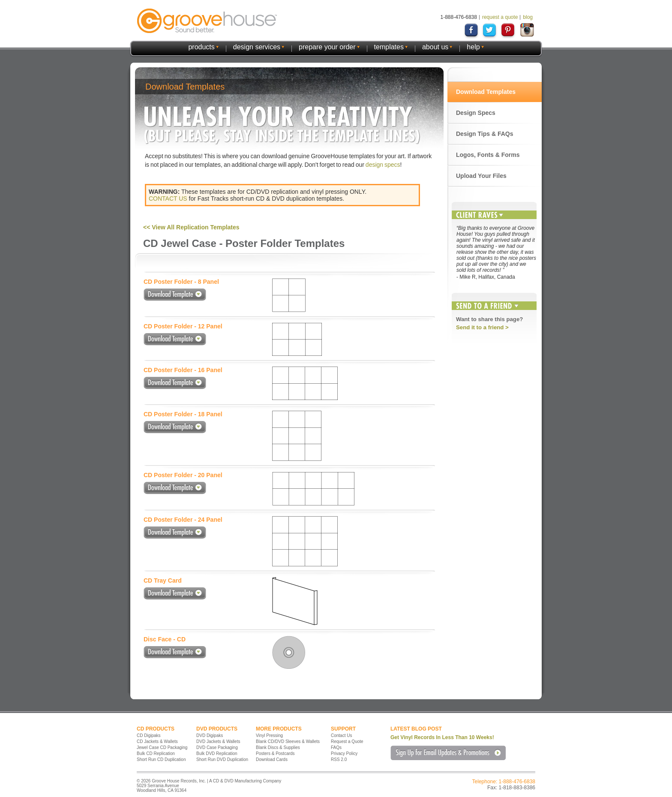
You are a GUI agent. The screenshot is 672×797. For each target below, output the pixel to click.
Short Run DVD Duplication (222, 759)
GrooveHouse (207, 21)
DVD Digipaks (210, 735)
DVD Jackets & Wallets (218, 741)
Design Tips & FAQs (485, 134)
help (473, 47)
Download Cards (272, 759)
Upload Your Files (481, 176)
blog (528, 17)
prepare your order (327, 47)
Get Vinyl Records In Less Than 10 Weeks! (442, 737)
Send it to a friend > (482, 327)
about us (435, 47)
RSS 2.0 (339, 759)
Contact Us (341, 735)
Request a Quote (347, 741)
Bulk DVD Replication (217, 753)
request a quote (500, 17)
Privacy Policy (344, 753)
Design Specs (476, 113)
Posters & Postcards (275, 753)
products (201, 47)
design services (257, 47)
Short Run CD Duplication (161, 759)
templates (389, 47)
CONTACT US (168, 198)
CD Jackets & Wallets (157, 741)
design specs (383, 165)
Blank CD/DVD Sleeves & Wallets (288, 741)
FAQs (336, 747)
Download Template (175, 295)
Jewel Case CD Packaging (162, 747)
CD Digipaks (149, 735)
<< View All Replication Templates (191, 227)
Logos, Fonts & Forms (488, 155)
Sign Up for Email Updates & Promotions (448, 753)
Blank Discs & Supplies (278, 747)
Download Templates (486, 92)
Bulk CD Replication (156, 753)
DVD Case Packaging (217, 747)
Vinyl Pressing (269, 735)
